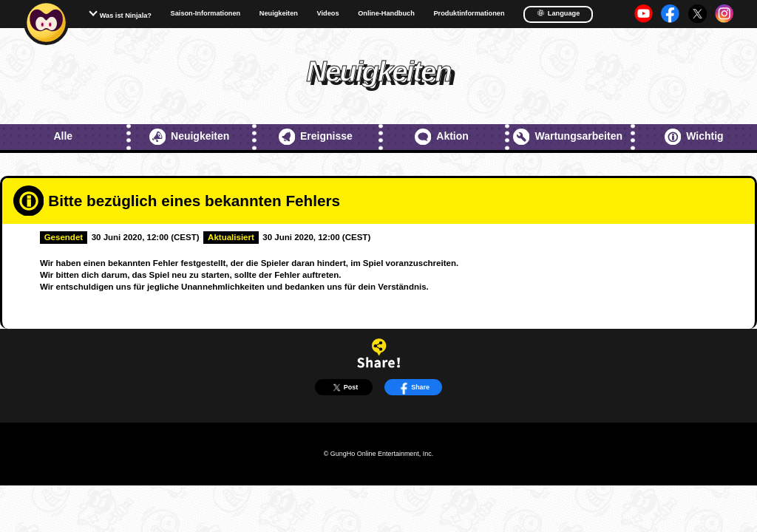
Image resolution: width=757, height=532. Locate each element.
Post (344, 388)
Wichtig (694, 137)
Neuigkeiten (279, 14)
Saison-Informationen (206, 14)
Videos (328, 14)
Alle (63, 136)
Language (558, 13)
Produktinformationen (469, 14)
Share (413, 388)
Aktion (442, 137)
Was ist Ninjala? (126, 16)
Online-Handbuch (386, 14)
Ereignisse (316, 137)
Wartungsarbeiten (568, 137)
